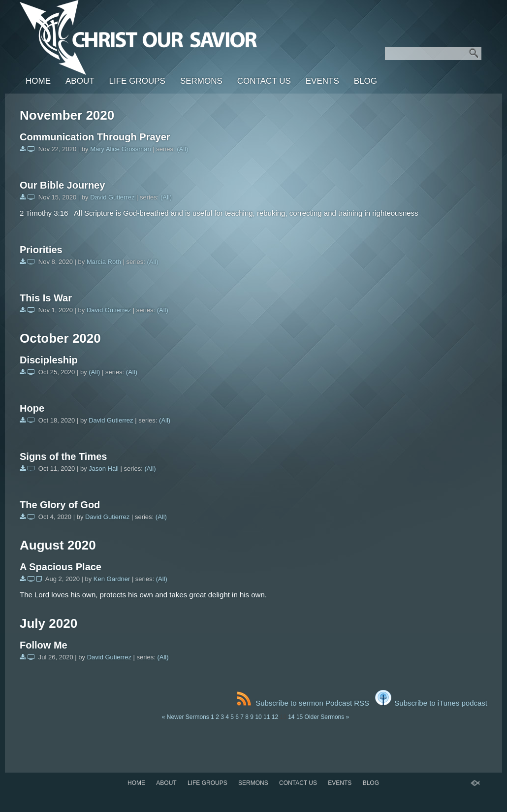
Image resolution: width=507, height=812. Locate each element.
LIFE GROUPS (137, 81)
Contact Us (264, 81)
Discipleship (49, 360)
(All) (182, 149)
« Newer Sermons (186, 717)
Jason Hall (104, 469)
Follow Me (44, 645)
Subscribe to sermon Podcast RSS (303, 703)
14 (291, 717)
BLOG (365, 81)
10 (258, 717)
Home (38, 81)
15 (300, 717)
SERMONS (201, 81)
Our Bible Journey (62, 185)
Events (322, 81)
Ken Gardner (112, 579)
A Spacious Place (61, 567)
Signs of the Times (63, 456)
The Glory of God (60, 505)
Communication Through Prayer (95, 137)
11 (267, 717)
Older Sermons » (327, 717)
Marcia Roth (104, 262)
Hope (32, 408)
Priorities (41, 250)
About (80, 81)
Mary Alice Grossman (121, 149)
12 (275, 717)
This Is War (46, 298)
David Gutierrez (112, 197)
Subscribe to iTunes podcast (431, 703)
